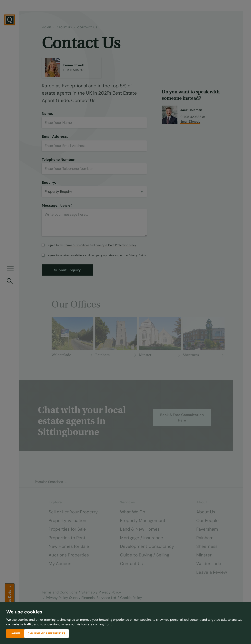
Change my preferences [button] (46, 633)
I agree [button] (15, 633)
